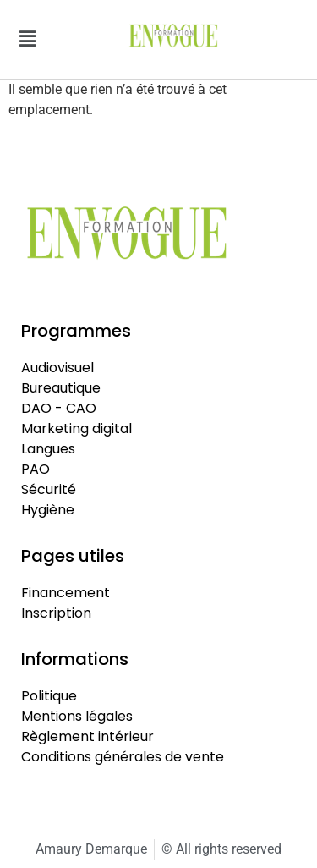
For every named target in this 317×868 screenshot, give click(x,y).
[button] (27, 39)
